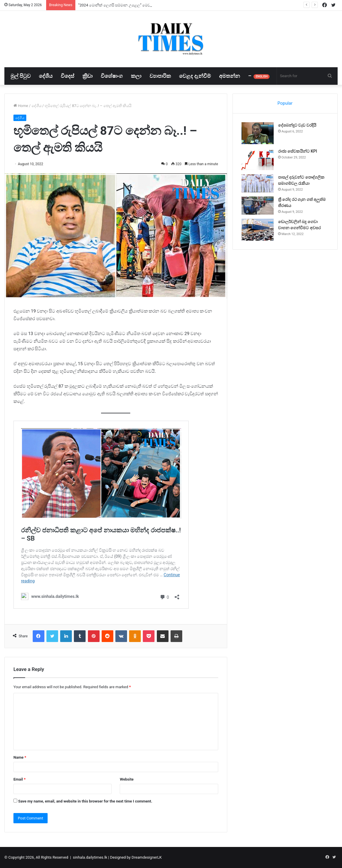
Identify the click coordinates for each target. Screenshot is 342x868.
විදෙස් (67, 76)
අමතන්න (230, 76)
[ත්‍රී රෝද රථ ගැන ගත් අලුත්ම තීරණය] (258, 206)
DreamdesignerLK (146, 857)
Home (21, 106)
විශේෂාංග (112, 76)
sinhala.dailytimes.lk (90, 857)
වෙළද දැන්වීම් (195, 76)
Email (20, 779)
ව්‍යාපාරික (160, 76)
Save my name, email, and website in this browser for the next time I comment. (85, 801)
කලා (136, 76)
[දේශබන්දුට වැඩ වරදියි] (258, 133)
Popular (285, 103)
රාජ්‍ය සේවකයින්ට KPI (298, 151)
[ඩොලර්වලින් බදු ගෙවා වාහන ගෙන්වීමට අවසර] (258, 230)
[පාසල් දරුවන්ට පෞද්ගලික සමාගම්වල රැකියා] (258, 183)
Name (20, 757)
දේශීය (46, 76)
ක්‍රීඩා (87, 76)
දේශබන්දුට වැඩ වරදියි (297, 125)
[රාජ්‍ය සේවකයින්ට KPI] (258, 159)
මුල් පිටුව (21, 76)
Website (127, 779)
